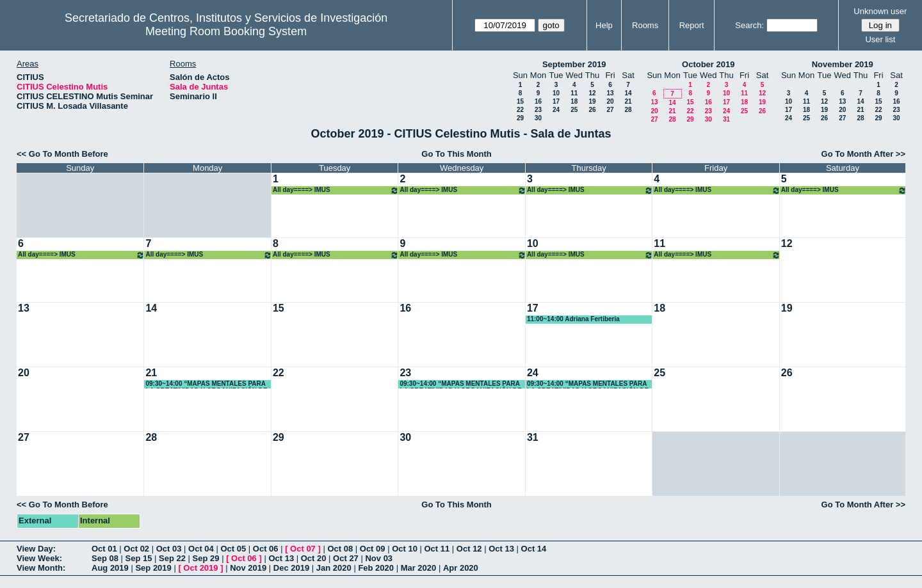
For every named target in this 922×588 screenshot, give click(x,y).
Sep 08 (105, 558)
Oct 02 (136, 549)
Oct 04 (201, 549)
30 (538, 118)
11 (574, 93)
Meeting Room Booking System (226, 31)
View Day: (36, 549)
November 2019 (843, 64)
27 (610, 110)
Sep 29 (206, 558)
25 (574, 110)
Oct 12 (469, 549)
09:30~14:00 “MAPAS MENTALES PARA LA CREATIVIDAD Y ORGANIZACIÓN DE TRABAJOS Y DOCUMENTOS (206, 384)
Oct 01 (104, 549)
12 (592, 93)
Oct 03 (169, 549)
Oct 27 (346, 558)
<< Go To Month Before (62, 154)
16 (538, 101)
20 (610, 101)
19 (592, 101)
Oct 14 (534, 549)
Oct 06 (266, 549)
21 (628, 101)
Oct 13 (501, 549)
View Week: (39, 558)
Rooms (645, 25)
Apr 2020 (461, 568)
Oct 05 (233, 549)
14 (628, 93)
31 (726, 119)
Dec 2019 (291, 568)
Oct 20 (314, 558)
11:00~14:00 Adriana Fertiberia (573, 319)
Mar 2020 (419, 568)
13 (610, 93)
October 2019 (708, 64)
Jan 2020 (334, 568)
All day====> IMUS (336, 190)
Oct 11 (437, 549)
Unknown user (880, 11)
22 (520, 110)
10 (556, 93)
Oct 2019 (200, 568)
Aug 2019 (110, 568)
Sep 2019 (153, 568)
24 (556, 110)
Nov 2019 (248, 568)
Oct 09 (373, 549)
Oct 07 (303, 549)
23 (538, 110)
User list (880, 39)
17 (556, 101)
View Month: (41, 568)
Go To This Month (457, 154)
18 (574, 101)
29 (520, 118)
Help (604, 25)
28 (628, 110)
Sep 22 (172, 558)
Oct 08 (340, 549)
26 (592, 110)
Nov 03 (379, 558)
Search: (749, 25)
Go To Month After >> (863, 154)
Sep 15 (139, 558)
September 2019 (574, 64)
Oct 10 (405, 549)
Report (692, 25)
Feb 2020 (376, 568)
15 (520, 101)
